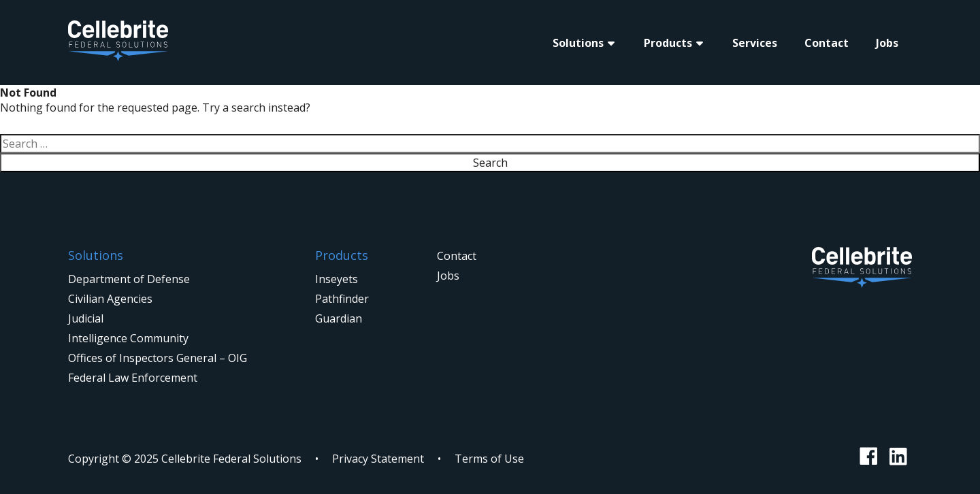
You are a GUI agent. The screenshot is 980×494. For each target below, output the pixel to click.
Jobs (887, 43)
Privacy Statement (378, 459)
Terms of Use (489, 459)
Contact (827, 43)
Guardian (339, 318)
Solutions (578, 43)
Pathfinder (342, 299)
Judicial (86, 318)
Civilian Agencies (110, 299)
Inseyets (337, 279)
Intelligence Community (128, 338)
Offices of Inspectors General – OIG (158, 358)
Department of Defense (129, 279)
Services (755, 43)
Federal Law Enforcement (133, 378)
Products (668, 43)
